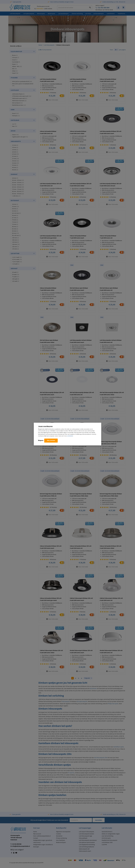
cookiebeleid (70, 436)
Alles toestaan (51, 440)
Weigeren (41, 440)
